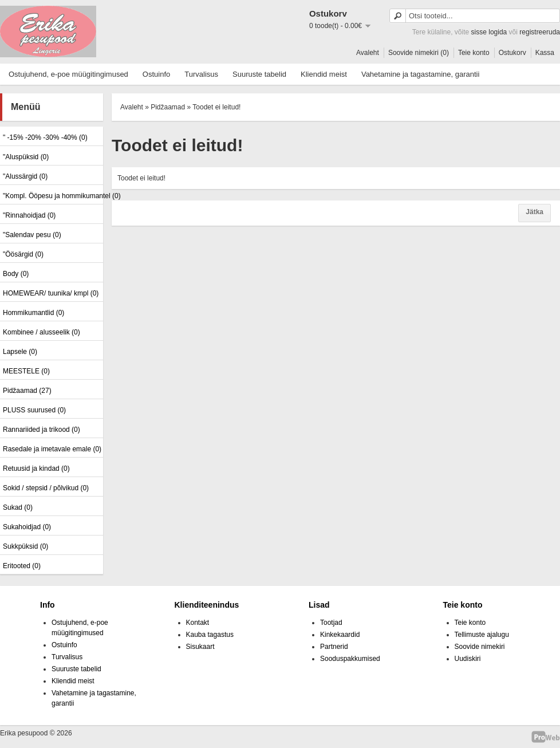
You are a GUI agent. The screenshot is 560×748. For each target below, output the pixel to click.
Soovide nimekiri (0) (419, 53)
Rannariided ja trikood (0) (42, 430)
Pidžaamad (168, 107)
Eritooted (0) (22, 566)
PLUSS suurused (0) (34, 410)
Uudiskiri (468, 659)
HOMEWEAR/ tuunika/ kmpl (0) (51, 293)
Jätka (535, 212)
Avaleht (368, 53)
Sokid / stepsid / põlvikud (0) (46, 488)
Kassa (545, 53)
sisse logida (489, 32)
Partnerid (334, 647)
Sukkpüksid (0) (25, 546)
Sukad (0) (18, 507)
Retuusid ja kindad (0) (36, 469)
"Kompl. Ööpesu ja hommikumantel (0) (52, 196)
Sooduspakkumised (350, 659)
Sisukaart (200, 647)
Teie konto (474, 53)
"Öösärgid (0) (23, 254)
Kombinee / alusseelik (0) (42, 332)
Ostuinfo (156, 74)
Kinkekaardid (340, 635)
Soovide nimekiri (480, 647)
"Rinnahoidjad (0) (29, 215)
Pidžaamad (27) (27, 391)
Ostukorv (512, 53)
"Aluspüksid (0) (26, 157)
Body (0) (16, 274)
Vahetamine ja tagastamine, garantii (420, 74)
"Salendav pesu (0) (32, 235)
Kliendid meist (324, 74)
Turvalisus (201, 74)
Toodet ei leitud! (216, 107)
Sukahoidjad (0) (27, 527)
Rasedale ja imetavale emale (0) (52, 449)
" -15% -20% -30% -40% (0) (45, 137)
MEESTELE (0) (26, 371)
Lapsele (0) (20, 352)
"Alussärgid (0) (25, 176)
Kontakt (198, 623)
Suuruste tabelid (259, 74)
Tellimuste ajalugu (482, 635)
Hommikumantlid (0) (33, 313)
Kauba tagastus (210, 635)
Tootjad (331, 623)
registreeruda (540, 32)
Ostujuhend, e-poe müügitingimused (68, 74)
